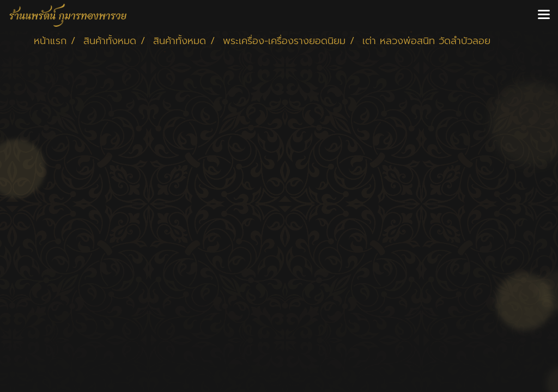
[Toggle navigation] (544, 15)
